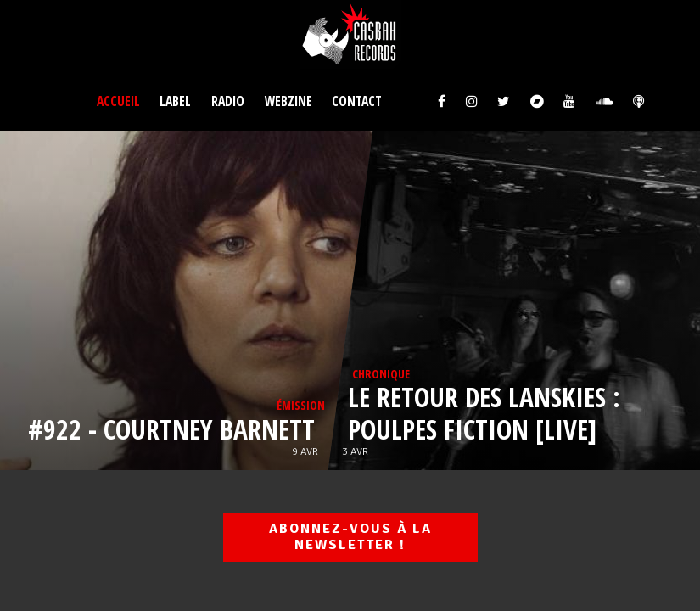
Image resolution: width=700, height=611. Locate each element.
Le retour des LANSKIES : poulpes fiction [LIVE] (483, 413)
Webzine (288, 101)
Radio (228, 101)
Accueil (118, 101)
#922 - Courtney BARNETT (174, 429)
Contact (357, 101)
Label (175, 101)
